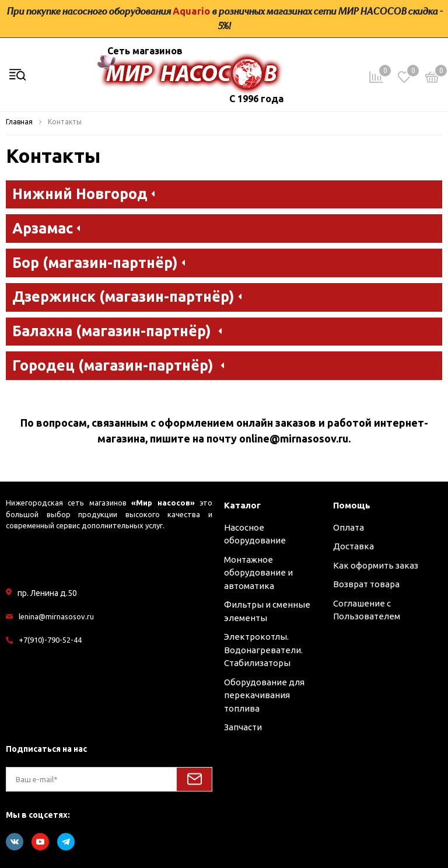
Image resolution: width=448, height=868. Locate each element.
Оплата (349, 527)
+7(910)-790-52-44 (50, 640)
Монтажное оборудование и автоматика (258, 573)
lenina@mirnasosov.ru (56, 616)
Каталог (242, 505)
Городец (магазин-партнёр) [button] (118, 365)
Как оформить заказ (376, 565)
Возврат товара (366, 584)
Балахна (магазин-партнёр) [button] (117, 330)
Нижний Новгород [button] (83, 193)
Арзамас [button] (46, 227)
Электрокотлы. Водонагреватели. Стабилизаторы (263, 650)
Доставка (353, 546)
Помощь (352, 505)
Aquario (191, 11)
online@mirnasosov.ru (294, 438)
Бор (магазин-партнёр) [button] (99, 262)
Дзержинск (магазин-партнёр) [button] (127, 296)
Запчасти (243, 727)
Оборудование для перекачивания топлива (264, 695)
